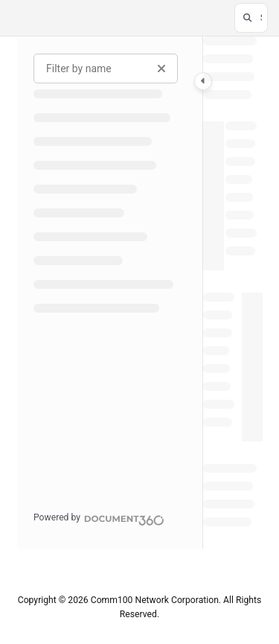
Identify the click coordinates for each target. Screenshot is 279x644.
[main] (233, 293)
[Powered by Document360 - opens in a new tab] (99, 518)
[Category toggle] (203, 81)
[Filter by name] (106, 68)
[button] (251, 18)
